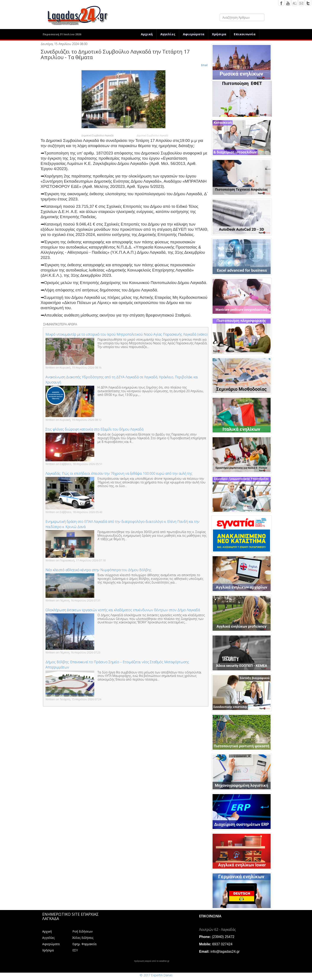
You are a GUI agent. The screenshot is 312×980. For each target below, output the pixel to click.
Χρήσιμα (219, 34)
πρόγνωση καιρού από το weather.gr (152, 961)
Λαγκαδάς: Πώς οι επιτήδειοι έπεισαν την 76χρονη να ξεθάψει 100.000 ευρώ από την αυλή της (119, 473)
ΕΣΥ (75, 950)
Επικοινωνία (245, 34)
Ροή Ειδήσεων (83, 931)
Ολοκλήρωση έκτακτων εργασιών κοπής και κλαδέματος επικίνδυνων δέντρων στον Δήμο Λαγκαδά (123, 610)
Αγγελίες (168, 34)
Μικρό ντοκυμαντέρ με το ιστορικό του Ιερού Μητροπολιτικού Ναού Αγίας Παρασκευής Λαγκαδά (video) (127, 334)
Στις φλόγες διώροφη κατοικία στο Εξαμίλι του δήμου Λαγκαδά (94, 429)
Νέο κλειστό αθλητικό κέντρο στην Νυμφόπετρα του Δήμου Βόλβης (98, 570)
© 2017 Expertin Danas (156, 975)
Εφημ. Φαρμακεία (84, 944)
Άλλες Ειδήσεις (83, 938)
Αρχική (147, 34)
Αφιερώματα (194, 34)
